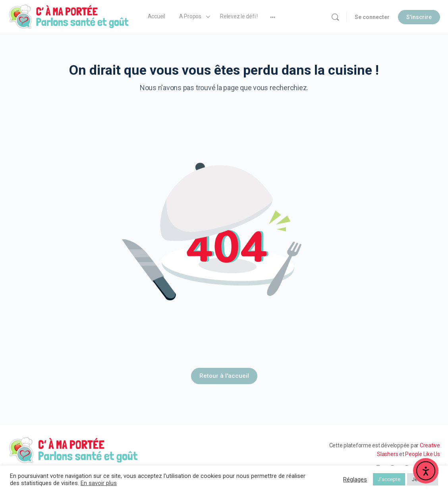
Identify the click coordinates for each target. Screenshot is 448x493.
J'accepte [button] (389, 479)
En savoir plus (99, 483)
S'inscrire (419, 17)
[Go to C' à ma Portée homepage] (69, 16)
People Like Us (423, 454)
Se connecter (372, 17)
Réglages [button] (355, 479)
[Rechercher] (335, 17)
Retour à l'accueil (224, 376)
